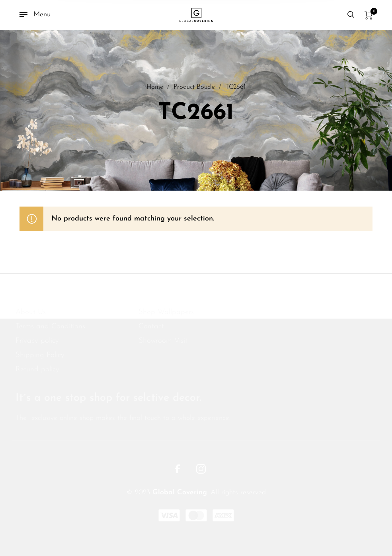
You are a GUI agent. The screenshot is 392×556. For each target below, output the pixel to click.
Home (155, 88)
